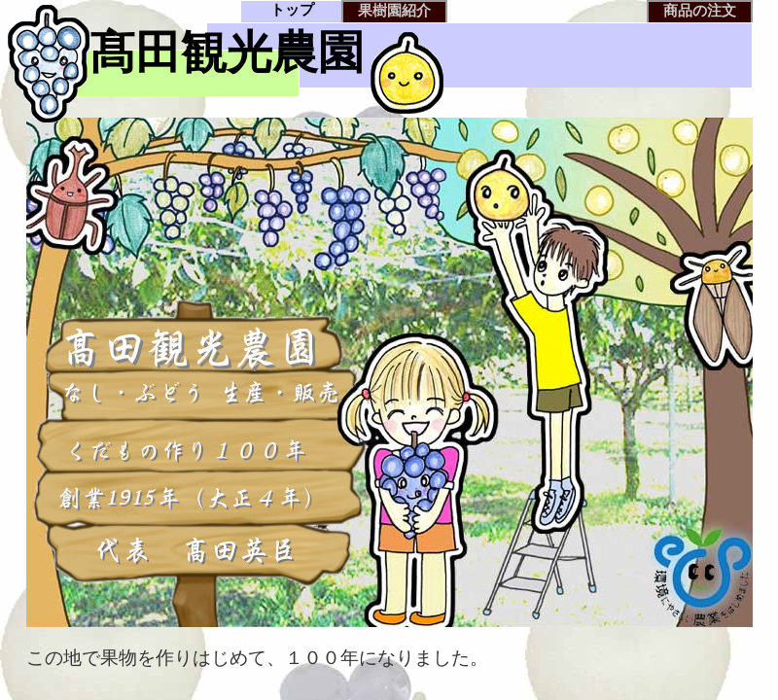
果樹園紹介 (394, 10)
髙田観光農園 (227, 52)
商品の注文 (700, 10)
